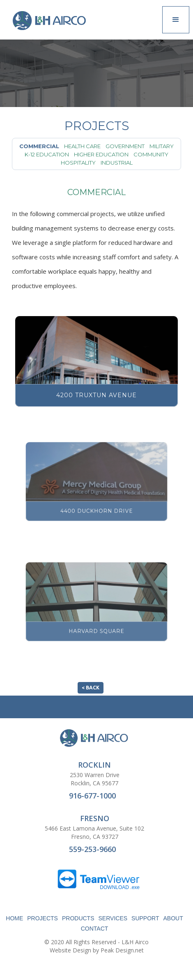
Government (125, 146)
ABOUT (173, 918)
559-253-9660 (92, 849)
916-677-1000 (92, 796)
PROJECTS (43, 918)
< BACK (91, 688)
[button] (176, 20)
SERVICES (113, 918)
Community (151, 154)
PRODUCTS (78, 918)
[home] (49, 21)
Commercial (39, 146)
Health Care (82, 146)
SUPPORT (145, 918)
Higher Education (101, 154)
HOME (14, 918)
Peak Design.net (122, 950)
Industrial (117, 163)
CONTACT (95, 929)
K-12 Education (47, 154)
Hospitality (78, 163)
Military (162, 146)
